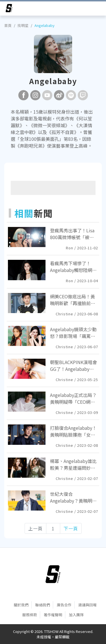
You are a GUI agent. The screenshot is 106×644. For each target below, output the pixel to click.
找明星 (23, 25)
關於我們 (21, 605)
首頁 (8, 25)
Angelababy (45, 25)
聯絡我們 (43, 605)
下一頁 (71, 528)
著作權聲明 (53, 615)
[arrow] (9, 9)
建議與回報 (87, 605)
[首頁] (53, 574)
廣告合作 (64, 605)
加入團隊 (76, 615)
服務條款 (30, 615)
